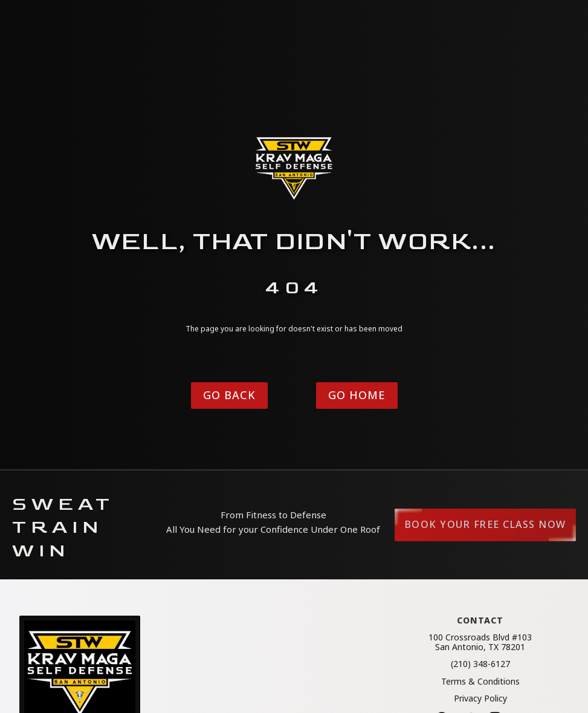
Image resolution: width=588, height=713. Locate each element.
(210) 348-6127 (480, 664)
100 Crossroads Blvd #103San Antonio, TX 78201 (480, 642)
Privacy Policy (480, 698)
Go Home (357, 395)
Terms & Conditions (480, 682)
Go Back (229, 395)
